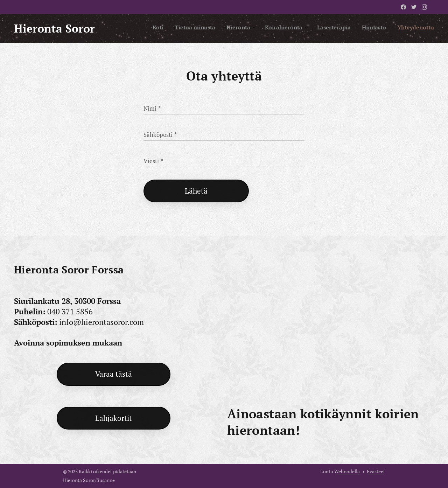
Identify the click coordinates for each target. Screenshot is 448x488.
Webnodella (347, 471)
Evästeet (376, 471)
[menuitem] (362, 28)
